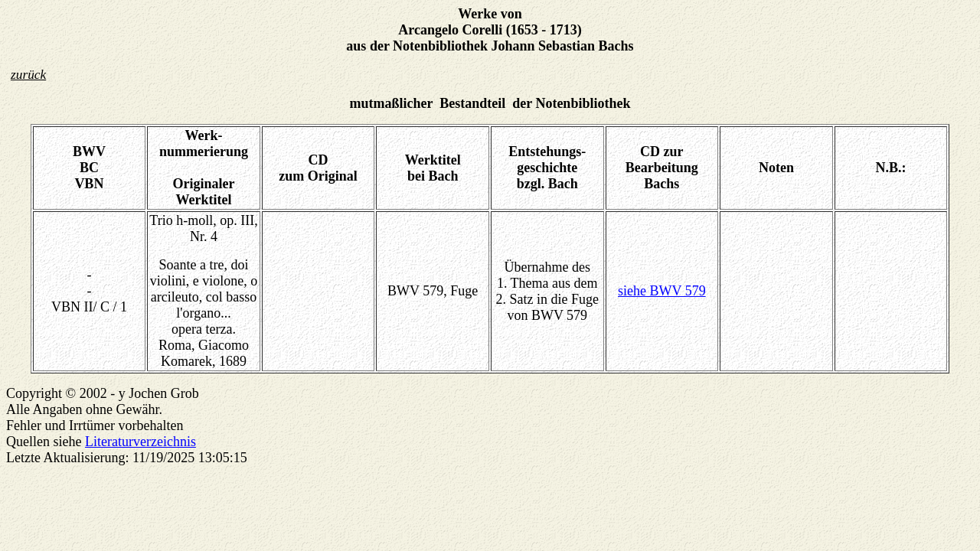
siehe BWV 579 (662, 291)
